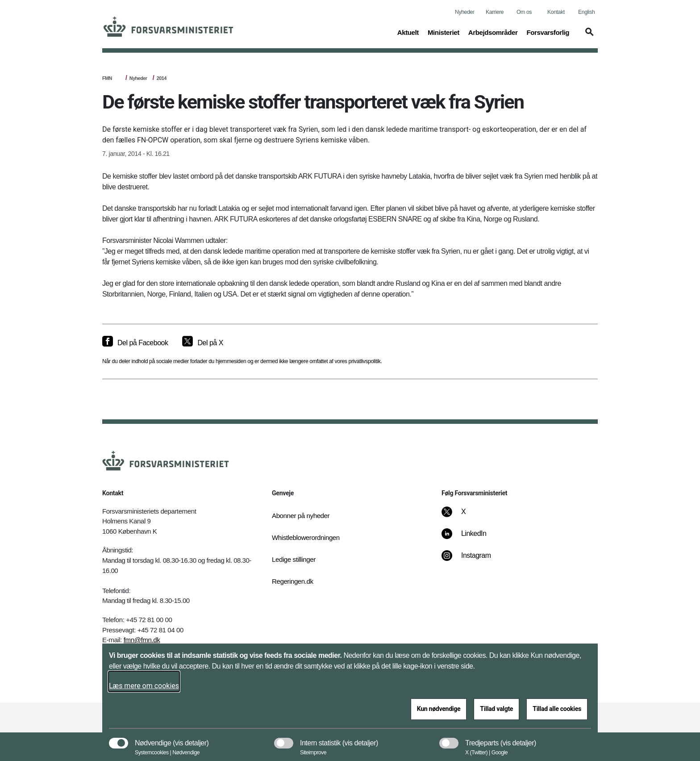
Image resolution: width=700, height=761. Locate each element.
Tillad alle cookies (557, 709)
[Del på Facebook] (135, 343)
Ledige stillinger (294, 559)
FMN (107, 78)
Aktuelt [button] (408, 32)
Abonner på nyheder (301, 516)
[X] (464, 516)
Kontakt (556, 12)
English (586, 12)
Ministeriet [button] (444, 32)
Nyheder (465, 12)
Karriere (495, 12)
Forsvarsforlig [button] (548, 32)
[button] (588, 36)
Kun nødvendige (439, 709)
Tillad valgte (496, 709)
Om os (524, 12)
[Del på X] (202, 343)
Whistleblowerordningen (306, 537)
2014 (162, 78)
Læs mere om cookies (144, 686)
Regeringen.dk (293, 581)
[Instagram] (473, 560)
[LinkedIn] (470, 538)
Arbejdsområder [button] (493, 32)
